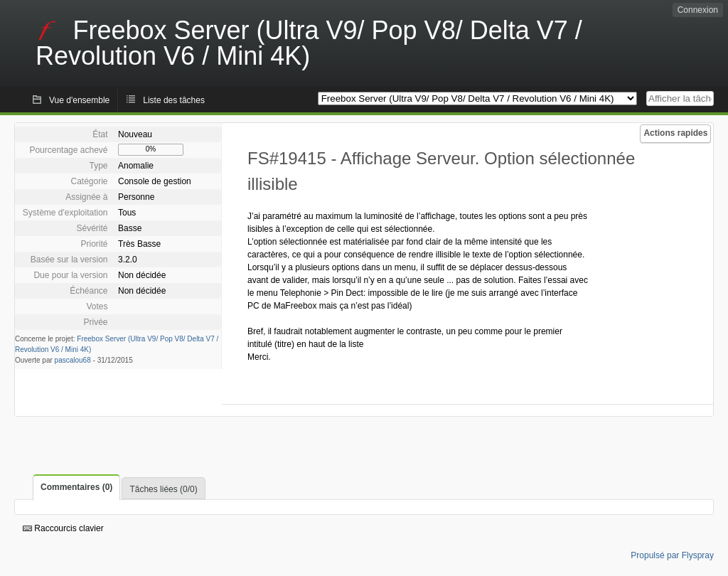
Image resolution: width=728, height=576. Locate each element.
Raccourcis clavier (63, 528)
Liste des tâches (174, 100)
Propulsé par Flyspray (672, 555)
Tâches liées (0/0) (163, 489)
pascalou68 (73, 360)
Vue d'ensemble (79, 100)
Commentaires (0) (76, 487)
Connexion (698, 10)
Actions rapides (675, 133)
